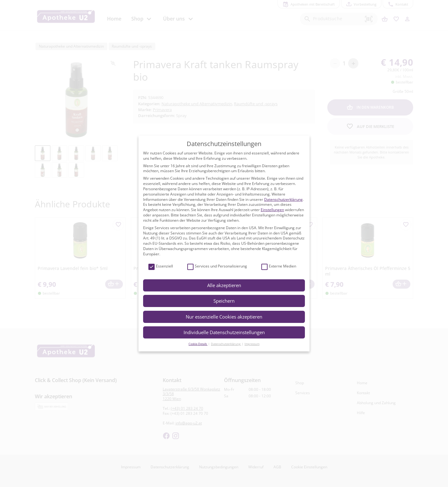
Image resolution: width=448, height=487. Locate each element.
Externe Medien (279, 266)
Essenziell (161, 266)
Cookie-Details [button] (198, 344)
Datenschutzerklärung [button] (226, 344)
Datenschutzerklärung (283, 199)
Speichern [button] (224, 301)
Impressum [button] (252, 344)
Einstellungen (272, 210)
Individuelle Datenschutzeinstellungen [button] (224, 332)
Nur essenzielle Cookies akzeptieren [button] (224, 317)
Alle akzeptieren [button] (224, 285)
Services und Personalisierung (217, 266)
